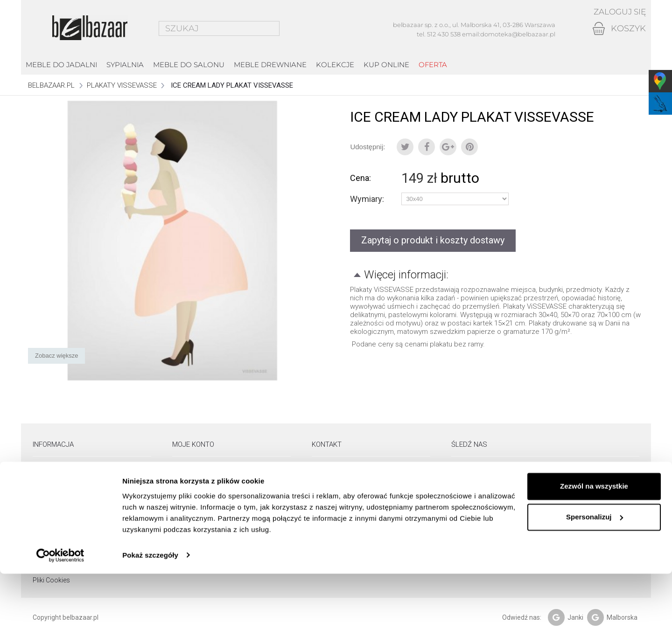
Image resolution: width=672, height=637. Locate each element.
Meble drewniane (270, 65)
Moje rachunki (193, 483)
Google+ (448, 147)
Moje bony (188, 519)
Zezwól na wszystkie (594, 550)
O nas (41, 483)
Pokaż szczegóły (150, 619)
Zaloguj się (618, 12)
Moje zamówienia (198, 471)
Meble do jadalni (61, 65)
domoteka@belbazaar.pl (518, 34)
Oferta (433, 65)
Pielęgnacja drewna (61, 519)
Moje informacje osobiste (210, 507)
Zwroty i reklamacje (61, 507)
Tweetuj (405, 147)
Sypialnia (125, 65)
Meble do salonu (189, 65)
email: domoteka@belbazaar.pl (357, 507)
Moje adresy (190, 495)
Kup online (386, 65)
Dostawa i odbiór (58, 495)
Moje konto (193, 444)
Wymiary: (368, 199)
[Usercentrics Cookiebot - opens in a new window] (60, 619)
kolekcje (335, 65)
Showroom (50, 471)
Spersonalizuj (595, 580)
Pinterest (469, 147)
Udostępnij (427, 147)
